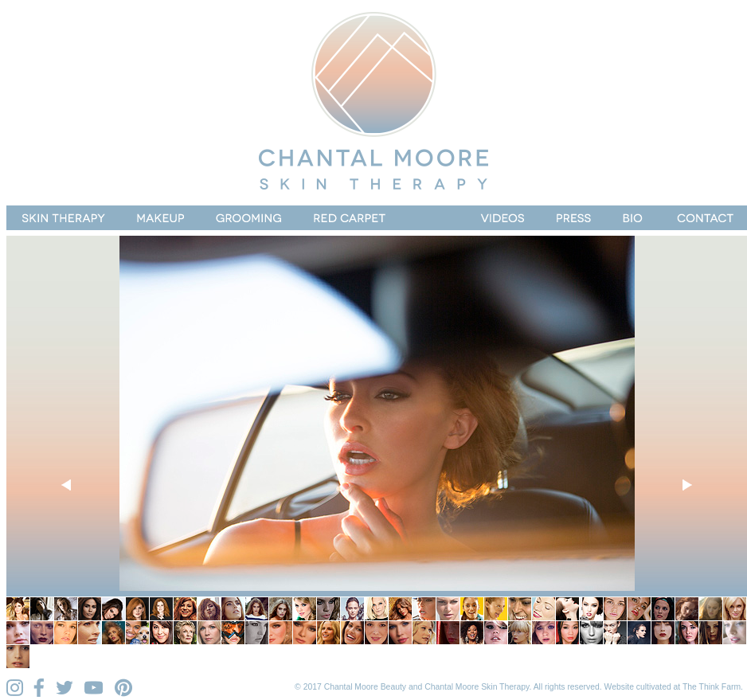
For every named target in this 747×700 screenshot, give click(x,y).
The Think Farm (712, 687)
